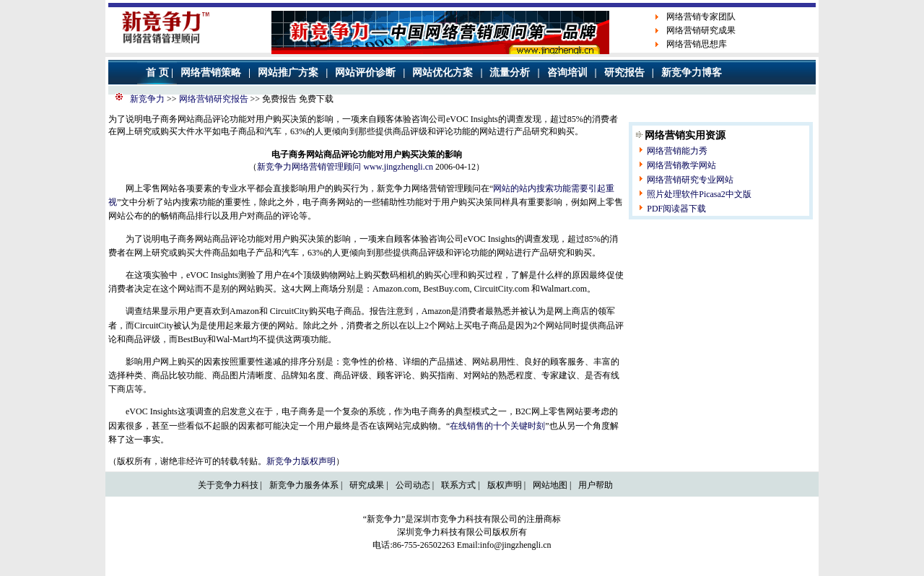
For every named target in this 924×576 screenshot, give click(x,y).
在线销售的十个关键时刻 (497, 426)
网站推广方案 (288, 73)
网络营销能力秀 (677, 151)
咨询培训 (567, 73)
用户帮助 (596, 485)
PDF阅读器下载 (676, 209)
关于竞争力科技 (228, 485)
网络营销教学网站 (681, 165)
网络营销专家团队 (701, 17)
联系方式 (458, 485)
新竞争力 (147, 99)
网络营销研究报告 (214, 99)
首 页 (157, 73)
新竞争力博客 (692, 73)
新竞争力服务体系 (304, 485)
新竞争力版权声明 (301, 461)
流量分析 (510, 73)
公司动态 (413, 485)
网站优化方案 (443, 73)
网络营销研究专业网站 (690, 180)
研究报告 (624, 73)
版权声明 (505, 485)
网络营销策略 (211, 73)
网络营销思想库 (697, 44)
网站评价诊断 (365, 73)
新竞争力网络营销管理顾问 (309, 167)
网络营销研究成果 (701, 30)
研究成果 (367, 485)
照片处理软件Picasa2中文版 (699, 194)
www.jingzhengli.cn (398, 167)
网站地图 (550, 485)
